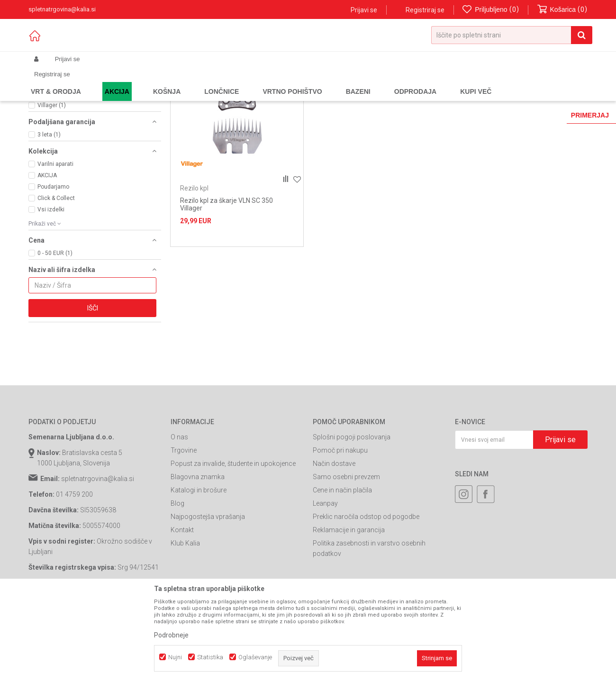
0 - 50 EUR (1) (55, 324)
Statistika (210, 657)
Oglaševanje (255, 657)
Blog (177, 574)
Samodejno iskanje (315, 97)
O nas (179, 508)
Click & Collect (56, 269)
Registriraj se (425, 10)
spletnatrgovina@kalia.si (98, 549)
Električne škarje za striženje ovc (82, 118)
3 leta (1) (49, 205)
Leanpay (325, 574)
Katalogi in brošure (199, 561)
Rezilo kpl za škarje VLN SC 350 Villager (226, 275)
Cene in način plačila (342, 561)
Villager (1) (52, 176)
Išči (93, 379)
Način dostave (334, 534)
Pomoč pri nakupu (340, 521)
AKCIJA (47, 246)
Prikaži (489, 97)
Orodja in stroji (159, 82)
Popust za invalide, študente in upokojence (233, 534)
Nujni (175, 657)
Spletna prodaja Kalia (56, 82)
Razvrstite (368, 97)
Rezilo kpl (48, 126)
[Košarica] (562, 10)
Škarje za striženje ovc (215, 82)
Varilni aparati (55, 235)
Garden (124, 82)
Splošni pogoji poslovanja (352, 508)
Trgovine (184, 521)
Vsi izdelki (51, 280)
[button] (512, 35)
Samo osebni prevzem (346, 547)
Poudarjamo (53, 257)
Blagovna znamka (198, 547)
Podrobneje (171, 635)
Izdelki (99, 82)
